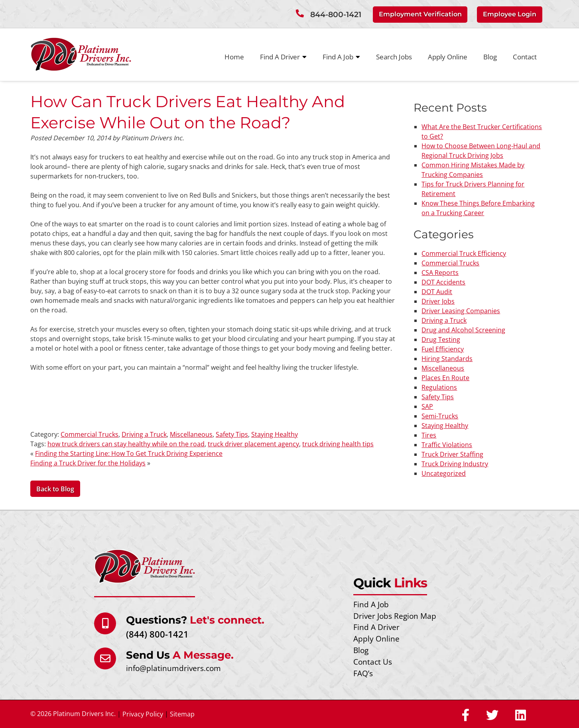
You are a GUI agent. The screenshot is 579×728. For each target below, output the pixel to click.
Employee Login (510, 14)
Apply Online (448, 57)
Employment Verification (420, 14)
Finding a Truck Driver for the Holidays (88, 463)
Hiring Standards (447, 359)
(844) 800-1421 (157, 634)
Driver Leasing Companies (461, 311)
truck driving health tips (338, 444)
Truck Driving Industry (455, 464)
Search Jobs (394, 57)
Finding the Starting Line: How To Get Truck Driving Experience (129, 453)
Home (234, 57)
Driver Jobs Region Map (395, 616)
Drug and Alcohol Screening (463, 330)
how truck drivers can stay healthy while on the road (126, 444)
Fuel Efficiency (443, 349)
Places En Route (445, 378)
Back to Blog (55, 489)
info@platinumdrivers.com (173, 668)
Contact (525, 57)
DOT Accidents (443, 282)
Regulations (439, 387)
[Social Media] (466, 716)
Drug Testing (441, 339)
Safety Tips (232, 434)
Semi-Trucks (440, 416)
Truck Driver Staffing (452, 454)
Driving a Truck (144, 434)
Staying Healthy (275, 434)
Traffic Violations (447, 445)
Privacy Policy (143, 714)
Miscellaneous (191, 434)
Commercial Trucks (90, 434)
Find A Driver (283, 57)
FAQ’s (363, 673)
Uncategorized (444, 473)
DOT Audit (437, 292)
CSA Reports (440, 273)
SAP (427, 406)
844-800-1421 (336, 15)
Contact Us (373, 662)
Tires (429, 435)
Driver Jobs (438, 301)
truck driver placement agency (253, 444)
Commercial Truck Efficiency (464, 253)
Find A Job (341, 57)
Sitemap (182, 714)
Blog (490, 57)
